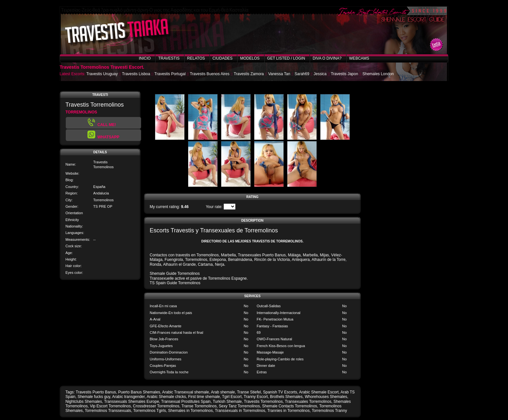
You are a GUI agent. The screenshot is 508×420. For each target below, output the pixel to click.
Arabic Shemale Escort (319, 392)
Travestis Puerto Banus (96, 392)
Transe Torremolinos (199, 406)
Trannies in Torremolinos (289, 411)
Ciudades (223, 58)
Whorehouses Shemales (326, 397)
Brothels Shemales (286, 397)
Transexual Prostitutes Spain (186, 402)
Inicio (145, 58)
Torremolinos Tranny (329, 411)
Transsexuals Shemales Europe (132, 402)
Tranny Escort (256, 397)
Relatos (196, 58)
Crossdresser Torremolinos (156, 406)
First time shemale (204, 397)
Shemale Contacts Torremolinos (290, 406)
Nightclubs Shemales (84, 402)
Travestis (169, 58)
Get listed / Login (286, 58)
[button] (103, 135)
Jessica (320, 74)
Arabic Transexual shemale (185, 392)
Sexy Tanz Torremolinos (239, 406)
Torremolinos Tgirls (150, 411)
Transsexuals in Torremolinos (240, 411)
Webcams (359, 58)
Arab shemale (223, 392)
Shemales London (378, 74)
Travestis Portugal (170, 74)
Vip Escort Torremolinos (110, 406)
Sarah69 (302, 74)
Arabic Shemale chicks (166, 397)
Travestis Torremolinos (263, 402)
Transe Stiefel (249, 392)
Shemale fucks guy (94, 397)
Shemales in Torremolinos (190, 411)
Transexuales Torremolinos (308, 402)
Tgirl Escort (232, 397)
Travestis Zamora (249, 74)
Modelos (250, 58)
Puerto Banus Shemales (139, 392)
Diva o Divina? (327, 58)
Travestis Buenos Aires (210, 74)
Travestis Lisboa (136, 74)
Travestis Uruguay (102, 74)
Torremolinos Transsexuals (108, 411)
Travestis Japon (344, 74)
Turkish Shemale (227, 402)
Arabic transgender (128, 397)
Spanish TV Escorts (280, 392)
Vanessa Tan (279, 74)
